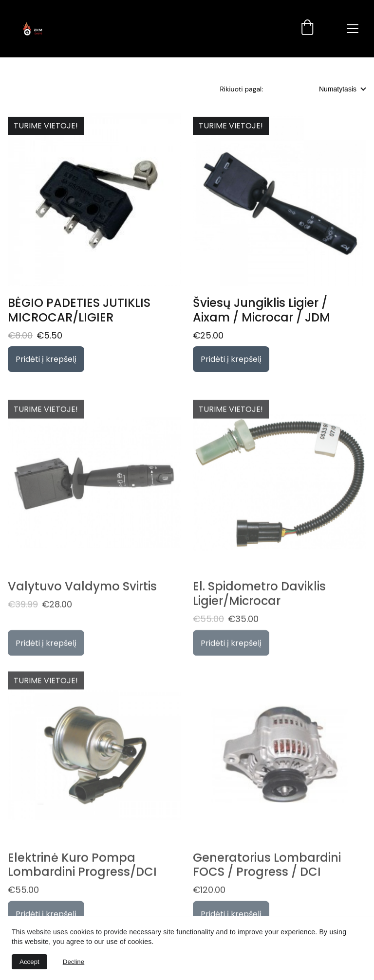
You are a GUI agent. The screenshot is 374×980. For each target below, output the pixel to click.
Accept (29, 962)
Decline (74, 962)
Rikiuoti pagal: (242, 89)
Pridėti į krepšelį (46, 359)
